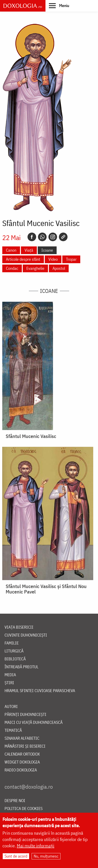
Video (53, 259)
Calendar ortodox (22, 754)
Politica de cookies (24, 809)
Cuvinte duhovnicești (26, 635)
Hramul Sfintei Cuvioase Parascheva (40, 691)
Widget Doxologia (22, 762)
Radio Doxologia (21, 770)
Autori (11, 707)
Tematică (13, 731)
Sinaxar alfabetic (22, 738)
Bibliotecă (15, 659)
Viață (29, 250)
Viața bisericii (19, 627)
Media (10, 675)
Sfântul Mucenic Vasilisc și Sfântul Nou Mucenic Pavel (46, 589)
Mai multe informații (36, 846)
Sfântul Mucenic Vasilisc (31, 436)
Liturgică (14, 651)
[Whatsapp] (42, 237)
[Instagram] (53, 237)
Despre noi (15, 801)
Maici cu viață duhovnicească (34, 723)
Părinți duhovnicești (25, 715)
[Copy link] (63, 237)
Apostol (59, 268)
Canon (11, 250)
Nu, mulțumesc (46, 856)
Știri (9, 683)
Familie (12, 643)
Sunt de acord (16, 856)
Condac (12, 268)
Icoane (47, 250)
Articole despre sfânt (23, 259)
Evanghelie (35, 268)
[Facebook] (32, 237)
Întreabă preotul (21, 667)
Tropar (71, 259)
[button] (59, 5)
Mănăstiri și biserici (25, 746)
